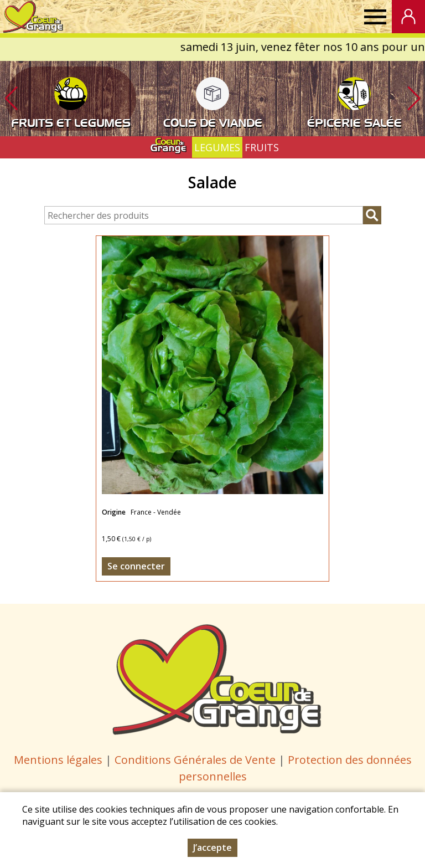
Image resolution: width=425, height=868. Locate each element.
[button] (414, 99)
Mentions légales (58, 760)
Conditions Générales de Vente (196, 760)
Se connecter (136, 566)
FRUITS (262, 147)
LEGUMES (217, 147)
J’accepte (212, 848)
